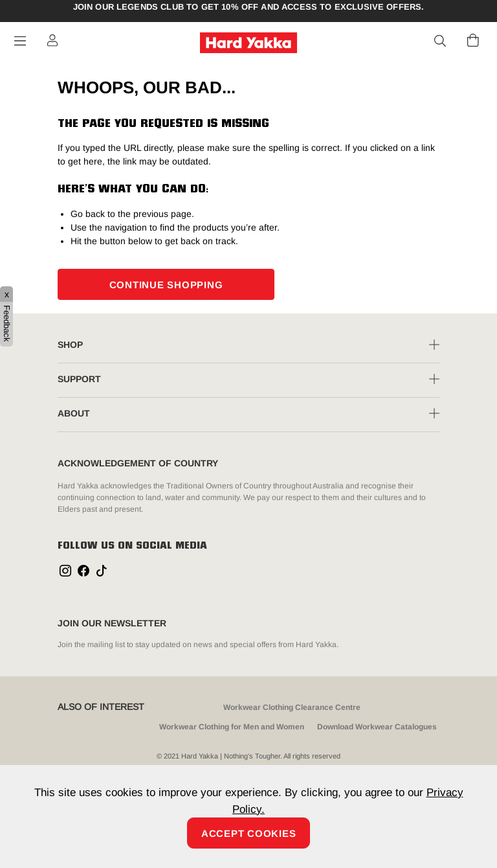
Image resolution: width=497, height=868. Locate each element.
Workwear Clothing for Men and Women (232, 727)
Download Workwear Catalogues (377, 727)
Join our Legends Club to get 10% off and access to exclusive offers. (249, 7)
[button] (441, 41)
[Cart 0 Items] (473, 40)
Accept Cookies (249, 833)
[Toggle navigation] (20, 41)
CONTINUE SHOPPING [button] (166, 285)
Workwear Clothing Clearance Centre (292, 707)
